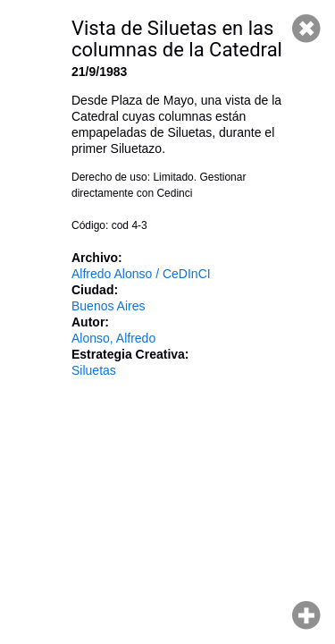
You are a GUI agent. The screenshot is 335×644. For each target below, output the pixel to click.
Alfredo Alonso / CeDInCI (141, 274)
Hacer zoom (306, 615)
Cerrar (306, 29)
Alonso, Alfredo (113, 338)
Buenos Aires (109, 306)
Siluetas (94, 370)
